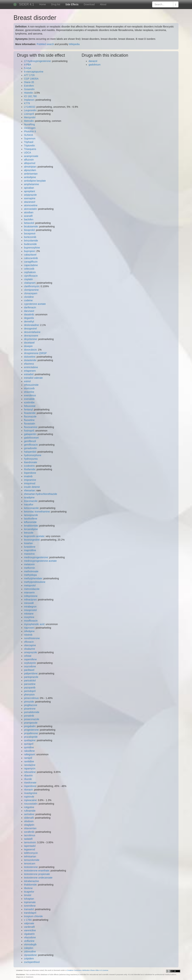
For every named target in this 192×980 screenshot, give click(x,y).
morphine (29, 617)
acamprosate (31, 156)
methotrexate (31, 571)
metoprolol (30, 585)
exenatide (29, 399)
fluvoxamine (31, 427)
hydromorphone (33, 455)
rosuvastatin (31, 804)
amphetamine (32, 184)
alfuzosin (29, 160)
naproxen (29, 628)
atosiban (29, 212)
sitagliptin (29, 825)
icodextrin (29, 466)
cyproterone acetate (35, 304)
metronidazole (32, 589)
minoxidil (29, 603)
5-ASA (28, 68)
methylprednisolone (35, 582)
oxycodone (30, 666)
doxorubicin (30, 350)
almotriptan (30, 167)
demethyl (29, 322)
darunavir (29, 311)
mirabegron (30, 607)
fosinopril (29, 431)
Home (43, 4)
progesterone (31, 730)
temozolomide (32, 860)
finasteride (30, 413)
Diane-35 (29, 82)
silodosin (29, 821)
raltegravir (29, 754)
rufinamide (30, 811)
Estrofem (29, 86)
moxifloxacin (31, 621)
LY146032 (30, 107)
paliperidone (31, 673)
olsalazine (29, 649)
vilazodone (30, 937)
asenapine (30, 198)
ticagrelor (29, 892)
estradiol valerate (33, 378)
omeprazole (30, 652)
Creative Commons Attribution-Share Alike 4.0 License (88, 970)
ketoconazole (31, 508)
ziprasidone (30, 955)
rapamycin (30, 768)
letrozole (29, 533)
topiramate (30, 902)
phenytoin (29, 695)
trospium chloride (33, 916)
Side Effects (72, 4)
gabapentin (30, 434)
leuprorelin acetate (34, 536)
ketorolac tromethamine (37, 512)
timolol (28, 895)
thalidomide (30, 885)
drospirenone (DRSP (35, 353)
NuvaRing (29, 124)
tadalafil (28, 839)
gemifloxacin (31, 445)
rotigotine (29, 807)
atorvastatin (30, 209)
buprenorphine (32, 248)
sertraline (29, 814)
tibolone (28, 888)
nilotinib (28, 635)
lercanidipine (31, 529)
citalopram (30, 283)
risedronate (30, 783)
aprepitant (29, 191)
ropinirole (29, 797)
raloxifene (29, 751)
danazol (93, 61)
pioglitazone (31, 705)
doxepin (28, 346)
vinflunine (29, 941)
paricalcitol (30, 680)
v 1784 (28, 920)
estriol (27, 381)
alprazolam (30, 170)
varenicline (30, 930)
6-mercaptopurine (34, 72)
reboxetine (30, 772)
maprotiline (30, 550)
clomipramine (31, 290)
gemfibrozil (30, 441)
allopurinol (30, 163)
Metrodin (29, 121)
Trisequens (30, 149)
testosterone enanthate (37, 871)
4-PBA (28, 65)
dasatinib (29, 314)
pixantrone (30, 709)
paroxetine (30, 684)
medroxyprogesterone (36, 557)
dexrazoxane (31, 336)
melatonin (29, 564)
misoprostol (30, 610)
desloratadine (31, 325)
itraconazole (31, 501)
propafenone (31, 733)
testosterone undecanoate (38, 878)
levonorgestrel (32, 540)
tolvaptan (29, 899)
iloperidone (30, 473)
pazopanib (30, 688)
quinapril (29, 744)
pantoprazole (31, 677)
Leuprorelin (30, 110)
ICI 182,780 (30, 96)
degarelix (29, 318)
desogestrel (30, 329)
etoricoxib (29, 388)
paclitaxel (29, 670)
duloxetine (30, 357)
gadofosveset (31, 438)
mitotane (29, 614)
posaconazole (32, 719)
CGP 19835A (31, 79)
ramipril (28, 758)
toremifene (30, 906)
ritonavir (28, 790)
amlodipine (30, 177)
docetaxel (29, 343)
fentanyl (28, 409)
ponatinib (29, 716)
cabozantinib (31, 258)
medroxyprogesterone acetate (40, 561)
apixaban (29, 188)
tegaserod (29, 849)
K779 (27, 103)
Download (89, 4)
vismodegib (30, 944)
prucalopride (31, 737)
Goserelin (29, 89)
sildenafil (29, 818)
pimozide (29, 702)
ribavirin (28, 776)
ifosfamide (30, 469)
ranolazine (30, 765)
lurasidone (30, 547)
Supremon (30, 138)
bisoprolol (29, 230)
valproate (29, 923)
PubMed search (45, 44)
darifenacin (30, 307)
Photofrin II (30, 131)
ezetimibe (29, 402)
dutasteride (30, 360)
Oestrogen (30, 128)
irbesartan (29, 490)
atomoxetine (31, 205)
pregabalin (30, 726)
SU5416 (29, 135)
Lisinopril (29, 114)
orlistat (28, 656)
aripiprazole (30, 195)
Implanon (29, 100)
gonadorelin (30, 448)
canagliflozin (31, 262)
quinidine (29, 747)
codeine (28, 300)
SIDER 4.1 (27, 4)
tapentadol (30, 846)
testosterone (31, 867)
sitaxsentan (30, 828)
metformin (29, 568)
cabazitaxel (30, 255)
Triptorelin (29, 146)
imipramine (30, 480)
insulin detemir (32, 487)
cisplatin (29, 279)
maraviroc (29, 554)
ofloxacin (29, 642)
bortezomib (30, 237)
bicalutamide (31, 226)
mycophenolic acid (34, 624)
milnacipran (30, 600)
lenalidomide (31, 526)
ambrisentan (31, 174)
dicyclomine (30, 339)
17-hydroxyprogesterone (37, 61)
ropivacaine (30, 800)
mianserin (29, 593)
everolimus (30, 395)
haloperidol (30, 452)
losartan (28, 543)
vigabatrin (29, 934)
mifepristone (31, 596)
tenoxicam (30, 864)
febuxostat (30, 406)
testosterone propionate (37, 874)
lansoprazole (31, 515)
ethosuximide (31, 385)
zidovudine (30, 951)
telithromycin (31, 853)
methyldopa (30, 575)
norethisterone (32, 638)
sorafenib (29, 832)
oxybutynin (30, 663)
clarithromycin (32, 286)
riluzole (28, 779)
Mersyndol (30, 117)
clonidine (29, 297)
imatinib (28, 476)
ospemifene (30, 659)
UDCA (28, 153)
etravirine (29, 392)
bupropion (29, 251)
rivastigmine (31, 793)
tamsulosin (30, 842)
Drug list (56, 4)
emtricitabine (31, 367)
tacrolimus (30, 835)
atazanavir (30, 202)
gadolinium (95, 65)
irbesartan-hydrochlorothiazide (41, 494)
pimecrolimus (31, 698)
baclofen (29, 219)
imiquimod (30, 483)
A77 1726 (29, 75)
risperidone (30, 786)
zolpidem (29, 959)
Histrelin (29, 93)
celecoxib (29, 269)
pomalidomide (32, 712)
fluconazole (30, 417)
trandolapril (30, 913)
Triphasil (29, 142)
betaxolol (29, 223)
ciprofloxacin (31, 276)
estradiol (29, 374)
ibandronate (31, 462)
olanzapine (30, 645)
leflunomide (30, 522)
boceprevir (30, 234)
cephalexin (30, 272)
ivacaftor (29, 505)
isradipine (29, 497)
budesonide (30, 244)
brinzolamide (31, 241)
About (103, 4)
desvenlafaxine (32, 332)
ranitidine (29, 761)
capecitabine (31, 265)
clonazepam (31, 293)
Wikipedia (74, 44)
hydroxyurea (31, 459)
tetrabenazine (32, 881)
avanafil (28, 216)
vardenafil (29, 927)
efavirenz (29, 364)
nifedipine (29, 631)
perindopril (30, 691)
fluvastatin (30, 424)
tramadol (29, 909)
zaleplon (29, 948)
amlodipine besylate (35, 181)
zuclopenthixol (32, 962)
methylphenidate (33, 578)
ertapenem (30, 371)
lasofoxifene (31, 519)
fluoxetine (29, 420)
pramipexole (31, 723)
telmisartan (30, 856)
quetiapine (30, 740)
